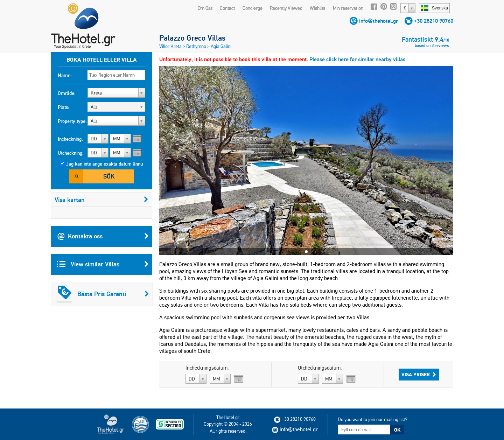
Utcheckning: (71, 153)
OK (397, 430)
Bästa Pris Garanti (103, 294)
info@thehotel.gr (379, 21)
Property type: (72, 121)
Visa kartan (101, 200)
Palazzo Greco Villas (192, 38)
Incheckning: (70, 139)
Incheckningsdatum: (207, 368)
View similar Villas (103, 264)
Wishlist (317, 8)
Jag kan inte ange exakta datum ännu (104, 164)
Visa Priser (419, 375)
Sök (109, 176)
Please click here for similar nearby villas (357, 59)
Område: (67, 93)
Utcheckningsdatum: (320, 368)
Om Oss (205, 8)
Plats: (64, 107)
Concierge (253, 8)
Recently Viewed (286, 8)
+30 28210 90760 (434, 21)
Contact (227, 8)
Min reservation (348, 8)
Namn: (65, 75)
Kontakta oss (103, 236)
